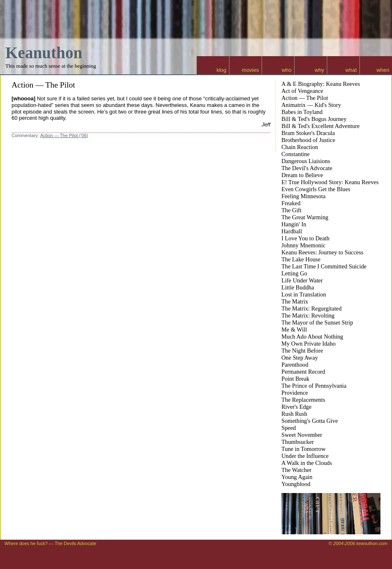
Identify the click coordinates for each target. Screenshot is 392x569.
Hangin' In (294, 224)
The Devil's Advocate (307, 168)
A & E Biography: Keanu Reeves (321, 84)
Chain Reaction (300, 147)
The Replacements (303, 400)
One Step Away (300, 358)
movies (250, 70)
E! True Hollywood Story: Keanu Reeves (330, 182)
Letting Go (294, 273)
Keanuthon (44, 53)
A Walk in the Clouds (307, 463)
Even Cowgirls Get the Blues (316, 189)
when (383, 70)
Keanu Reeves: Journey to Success (322, 252)
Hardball (292, 231)
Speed (289, 428)
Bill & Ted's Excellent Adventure (321, 126)
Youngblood (296, 484)
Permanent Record (303, 372)
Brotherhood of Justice (308, 140)
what (351, 70)
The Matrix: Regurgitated (312, 308)
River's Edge (296, 407)
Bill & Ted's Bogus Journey (314, 119)
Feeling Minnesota (303, 196)
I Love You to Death (305, 238)
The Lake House (301, 259)
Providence (295, 393)
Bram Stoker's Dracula (308, 133)
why (319, 70)
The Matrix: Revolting (308, 315)
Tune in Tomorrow (303, 449)
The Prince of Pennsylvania (314, 386)
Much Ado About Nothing (312, 337)
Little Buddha (298, 287)
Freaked (291, 203)
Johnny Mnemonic (303, 245)
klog (222, 70)
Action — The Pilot (43, 85)
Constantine (295, 154)
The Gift (292, 210)
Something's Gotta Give (310, 421)
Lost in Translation (304, 294)
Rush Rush (294, 414)
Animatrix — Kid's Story (311, 105)
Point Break (295, 379)
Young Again (297, 477)
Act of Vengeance (302, 91)
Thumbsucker (298, 442)
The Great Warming (305, 217)
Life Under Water (302, 280)
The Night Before (302, 351)
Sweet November (302, 435)
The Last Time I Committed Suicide (324, 266)
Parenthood (295, 365)
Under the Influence (305, 456)
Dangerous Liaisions (306, 161)
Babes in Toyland (302, 112)
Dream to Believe (302, 175)
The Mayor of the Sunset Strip (317, 322)
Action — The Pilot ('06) (64, 135)
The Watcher (296, 470)
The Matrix (295, 301)
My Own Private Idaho (308, 344)
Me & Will (294, 330)
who (287, 70)
